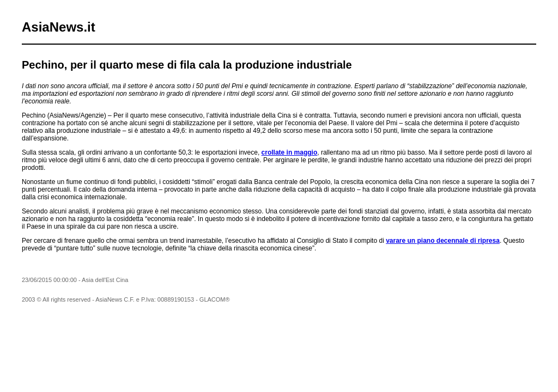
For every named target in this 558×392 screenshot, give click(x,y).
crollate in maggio (290, 152)
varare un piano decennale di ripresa (443, 241)
